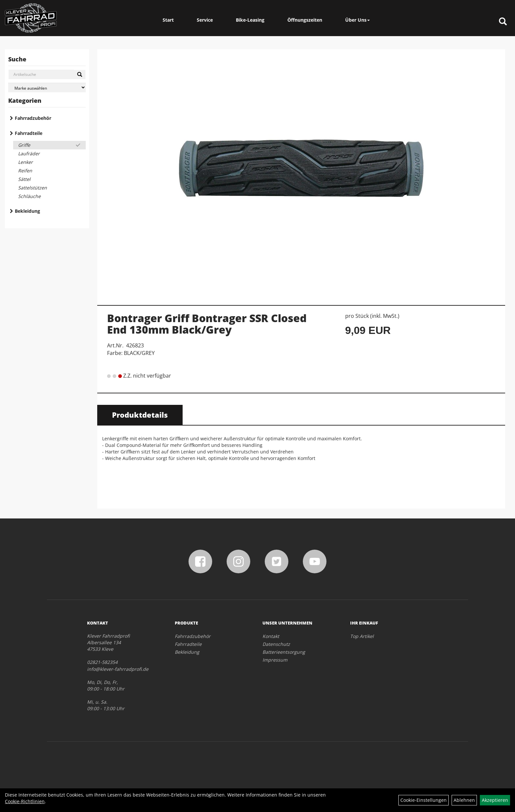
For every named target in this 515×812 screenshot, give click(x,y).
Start (168, 20)
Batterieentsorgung (284, 652)
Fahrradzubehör (33, 118)
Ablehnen (464, 800)
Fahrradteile (29, 133)
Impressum (275, 660)
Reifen (25, 171)
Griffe (24, 145)
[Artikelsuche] (503, 22)
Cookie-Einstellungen (424, 800)
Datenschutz (276, 644)
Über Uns (358, 20)
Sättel (24, 179)
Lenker (25, 162)
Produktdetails (140, 415)
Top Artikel (362, 636)
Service (205, 20)
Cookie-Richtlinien (25, 801)
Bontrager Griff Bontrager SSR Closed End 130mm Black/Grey (207, 324)
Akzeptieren (495, 800)
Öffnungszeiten (305, 20)
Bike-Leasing (250, 20)
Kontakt (271, 636)
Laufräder (29, 154)
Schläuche (29, 196)
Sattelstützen (33, 188)
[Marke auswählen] (47, 88)
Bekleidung (27, 211)
